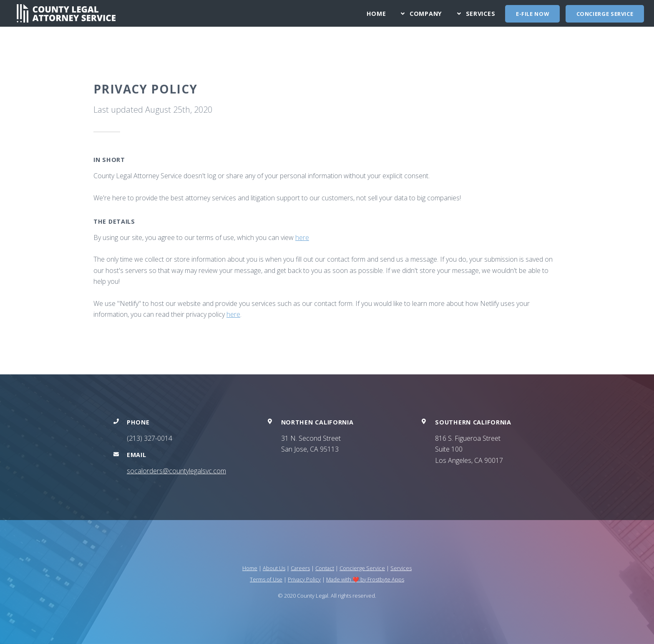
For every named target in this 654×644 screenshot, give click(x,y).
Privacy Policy (304, 579)
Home (376, 14)
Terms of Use (266, 579)
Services (481, 14)
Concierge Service (605, 14)
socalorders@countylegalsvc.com (176, 471)
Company (426, 14)
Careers (300, 568)
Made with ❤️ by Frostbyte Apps (365, 579)
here (302, 237)
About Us (274, 568)
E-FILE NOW (532, 14)
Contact (325, 568)
